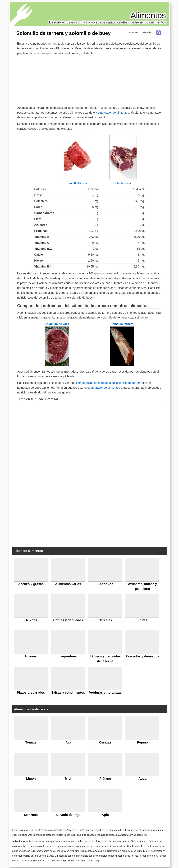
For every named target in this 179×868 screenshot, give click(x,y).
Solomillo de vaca (57, 324)
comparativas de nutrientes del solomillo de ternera (109, 383)
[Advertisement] (90, 80)
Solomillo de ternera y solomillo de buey (64, 33)
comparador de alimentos (113, 113)
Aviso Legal (95, 861)
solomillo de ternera (78, 183)
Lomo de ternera (122, 324)
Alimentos (148, 15)
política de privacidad (75, 861)
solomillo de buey (123, 183)
